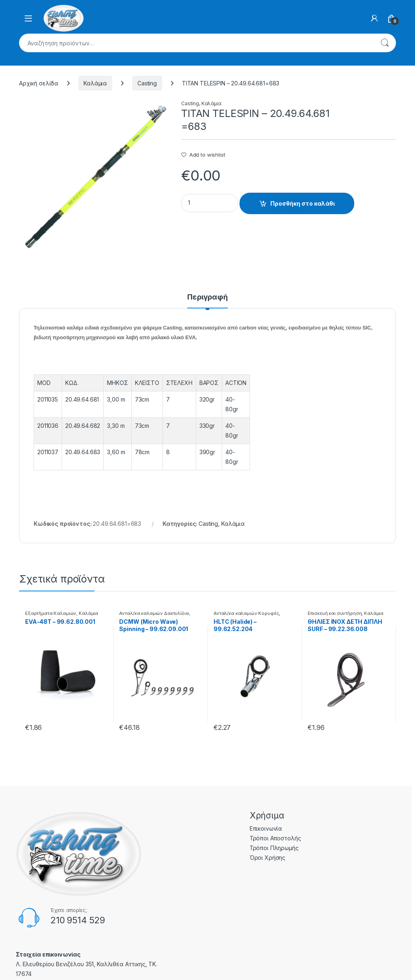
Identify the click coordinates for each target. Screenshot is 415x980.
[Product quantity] (210, 203)
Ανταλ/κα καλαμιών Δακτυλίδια (154, 613)
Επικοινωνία (266, 828)
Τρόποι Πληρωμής (274, 848)
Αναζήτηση (385, 43)
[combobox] (196, 43)
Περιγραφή (207, 297)
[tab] (207, 301)
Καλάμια (95, 83)
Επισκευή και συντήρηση (335, 613)
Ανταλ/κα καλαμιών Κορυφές (246, 613)
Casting (147, 83)
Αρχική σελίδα (39, 83)
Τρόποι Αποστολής (275, 838)
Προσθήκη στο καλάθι (303, 203)
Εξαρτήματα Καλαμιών (51, 613)
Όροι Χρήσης (267, 858)
